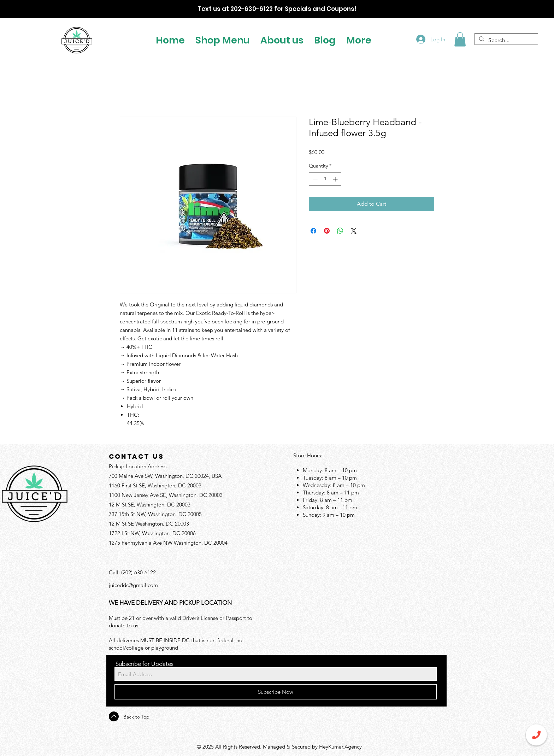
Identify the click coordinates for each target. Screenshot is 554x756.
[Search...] (506, 40)
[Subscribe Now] (276, 692)
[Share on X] (354, 231)
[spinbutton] (325, 179)
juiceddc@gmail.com (133, 585)
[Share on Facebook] (313, 231)
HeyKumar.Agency (340, 747)
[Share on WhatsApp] (340, 231)
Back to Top (136, 717)
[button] (223, 39)
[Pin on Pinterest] (327, 231)
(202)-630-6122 (138, 572)
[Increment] (336, 179)
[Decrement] (314, 179)
